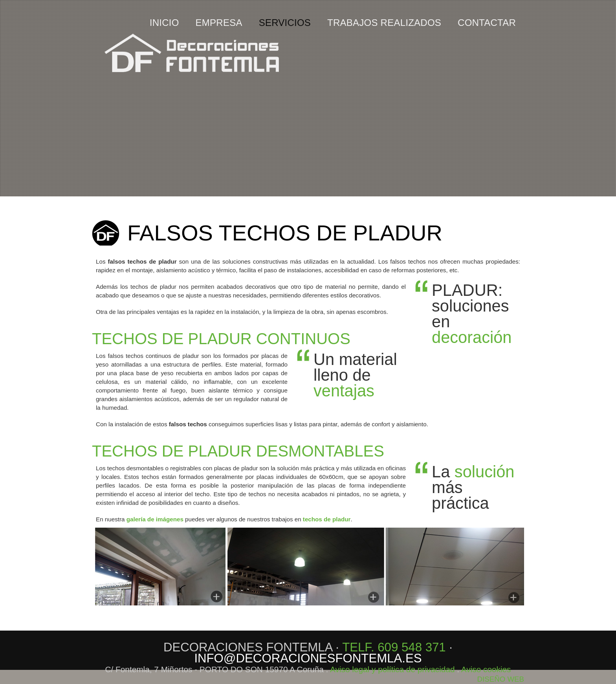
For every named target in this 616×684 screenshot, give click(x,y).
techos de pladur (327, 519)
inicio (164, 23)
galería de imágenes (155, 519)
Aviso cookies (486, 669)
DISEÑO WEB (500, 679)
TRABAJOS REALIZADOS (384, 23)
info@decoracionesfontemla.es (308, 658)
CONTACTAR (487, 23)
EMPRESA (219, 23)
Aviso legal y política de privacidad (392, 669)
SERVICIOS (285, 23)
